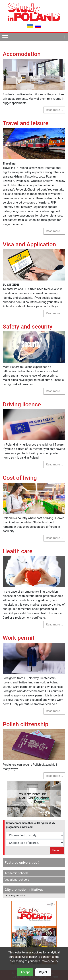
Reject (43, 972)
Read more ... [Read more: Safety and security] (54, 391)
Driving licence (22, 404)
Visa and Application (29, 244)
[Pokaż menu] (5, 37)
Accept (25, 972)
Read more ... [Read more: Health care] (54, 624)
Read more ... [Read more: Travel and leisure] (54, 231)
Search (57, 850)
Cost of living (20, 478)
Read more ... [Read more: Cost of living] (54, 538)
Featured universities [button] (22, 863)
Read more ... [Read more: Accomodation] (54, 110)
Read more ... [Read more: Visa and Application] (54, 313)
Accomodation (22, 54)
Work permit (19, 638)
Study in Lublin (17, 895)
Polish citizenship (26, 724)
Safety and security (28, 327)
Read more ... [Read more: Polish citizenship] (54, 776)
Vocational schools (17, 880)
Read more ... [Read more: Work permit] (54, 711)
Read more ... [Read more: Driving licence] (54, 464)
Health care (18, 551)
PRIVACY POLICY (50, 961)
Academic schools (16, 873)
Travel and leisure (26, 123)
